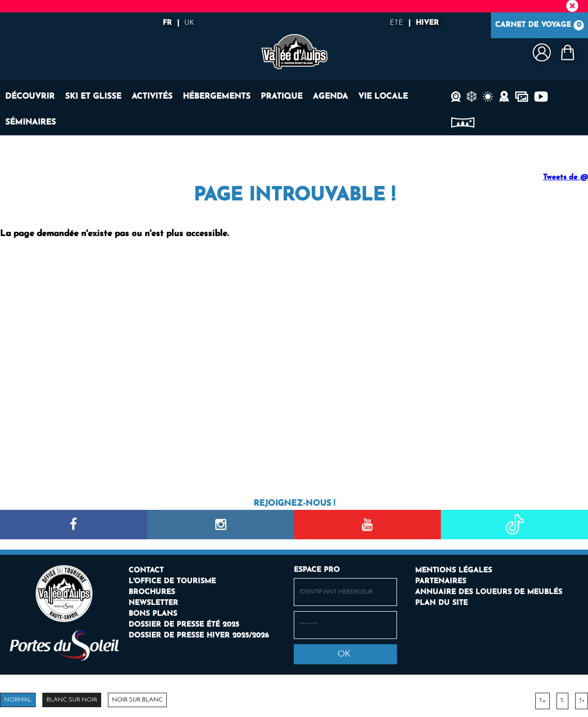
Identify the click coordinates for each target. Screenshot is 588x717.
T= (543, 701)
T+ (582, 701)
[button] (567, 52)
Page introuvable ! (294, 196)
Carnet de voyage (539, 25)
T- (562, 701)
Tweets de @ (566, 177)
